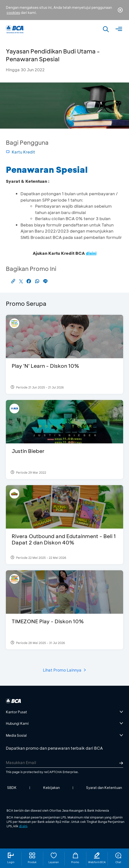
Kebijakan (51, 788)
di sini (23, 826)
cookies (13, 13)
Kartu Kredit (20, 152)
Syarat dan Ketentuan (104, 788)
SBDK (12, 788)
